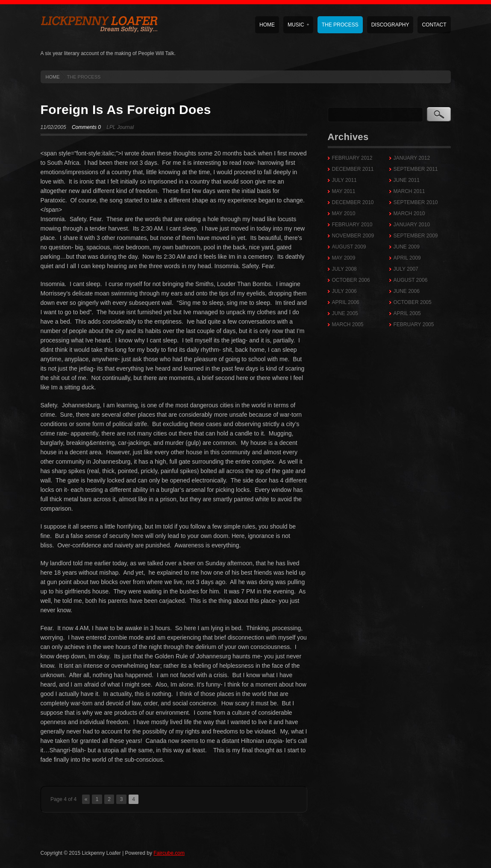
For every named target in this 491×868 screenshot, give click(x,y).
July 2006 (344, 291)
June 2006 (407, 291)
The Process (340, 25)
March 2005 (348, 324)
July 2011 (344, 180)
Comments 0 (86, 127)
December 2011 (353, 169)
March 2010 (409, 213)
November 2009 (353, 236)
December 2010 (353, 202)
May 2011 (344, 191)
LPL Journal (120, 127)
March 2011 (409, 191)
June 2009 (407, 247)
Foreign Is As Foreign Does (126, 110)
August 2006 (411, 280)
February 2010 (352, 225)
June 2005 (345, 313)
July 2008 (344, 269)
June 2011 (407, 180)
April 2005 (407, 313)
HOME (53, 77)
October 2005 (413, 302)
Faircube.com (169, 853)
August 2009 (349, 247)
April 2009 (407, 258)
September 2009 (416, 236)
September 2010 (416, 202)
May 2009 (344, 258)
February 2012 (352, 158)
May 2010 (344, 213)
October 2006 (351, 280)
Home (267, 25)
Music (298, 25)
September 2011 (416, 169)
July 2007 (406, 269)
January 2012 (412, 158)
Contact (434, 25)
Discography (390, 25)
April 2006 (346, 302)
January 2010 (412, 225)
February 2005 (414, 324)
